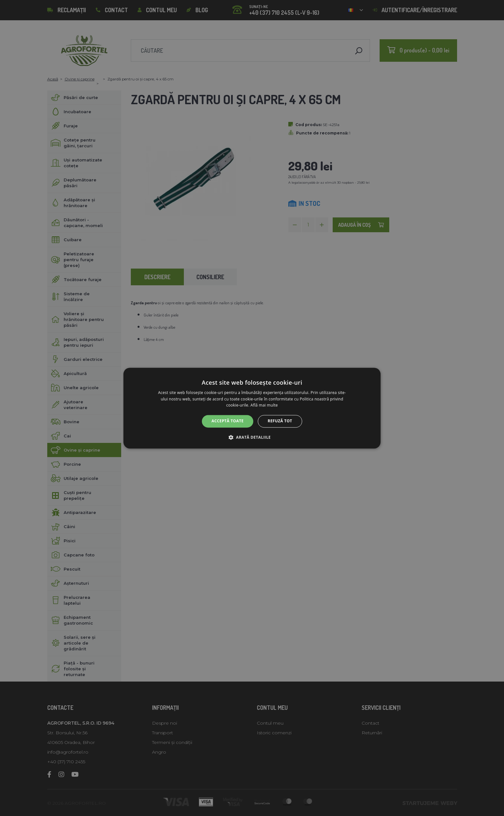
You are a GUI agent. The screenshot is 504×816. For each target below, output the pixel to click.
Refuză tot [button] (280, 421)
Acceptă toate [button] (228, 421)
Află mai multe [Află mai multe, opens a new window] (264, 405)
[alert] (252, 408)
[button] (252, 437)
